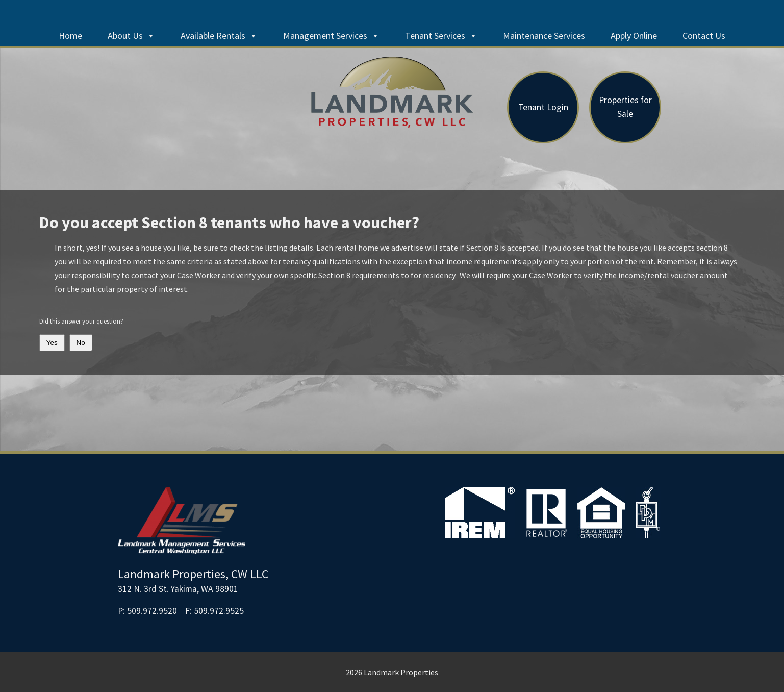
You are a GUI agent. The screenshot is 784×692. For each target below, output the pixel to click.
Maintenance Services (544, 35)
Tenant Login (543, 107)
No (81, 343)
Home (70, 35)
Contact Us (704, 35)
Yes (52, 343)
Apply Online (634, 35)
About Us (131, 35)
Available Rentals (219, 35)
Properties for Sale (625, 107)
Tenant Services (441, 35)
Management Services (331, 35)
